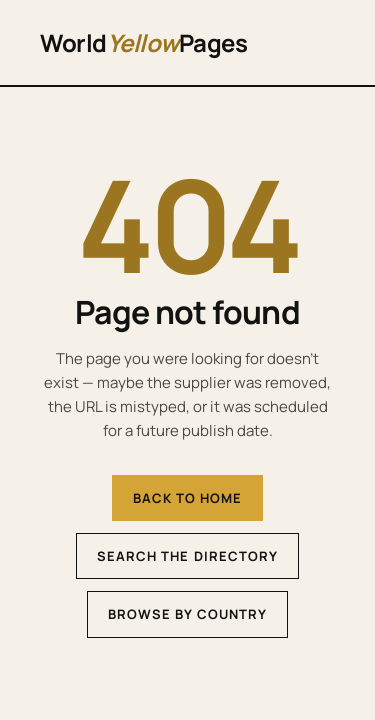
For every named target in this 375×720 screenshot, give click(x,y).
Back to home (187, 498)
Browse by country (187, 614)
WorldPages (143, 42)
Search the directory (187, 556)
